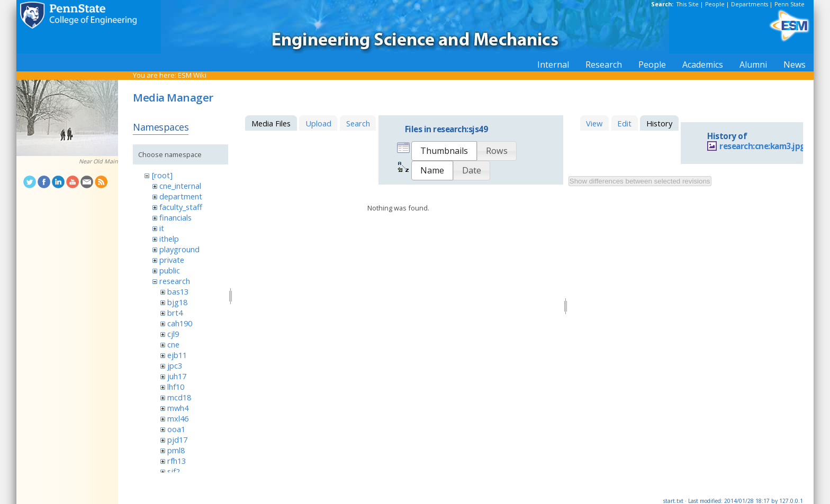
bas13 (178, 291)
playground (179, 249)
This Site (688, 4)
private (172, 260)
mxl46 (178, 418)
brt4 (175, 313)
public (170, 270)
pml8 (176, 450)
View (594, 123)
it (162, 228)
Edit (624, 123)
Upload (318, 123)
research (175, 281)
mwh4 (178, 408)
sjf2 (174, 471)
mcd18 (179, 397)
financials (175, 217)
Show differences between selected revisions (640, 181)
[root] (162, 175)
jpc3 (175, 365)
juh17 (177, 376)
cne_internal (180, 186)
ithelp (169, 239)
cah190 (180, 323)
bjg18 (177, 302)
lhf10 (176, 387)
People (715, 4)
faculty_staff (181, 207)
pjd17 (177, 439)
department (181, 196)
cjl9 (173, 334)
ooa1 (176, 429)
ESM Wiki (192, 75)
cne (173, 344)
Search (358, 123)
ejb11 (177, 355)
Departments (750, 4)
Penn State (790, 4)
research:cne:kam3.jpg (762, 146)
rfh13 (177, 461)
